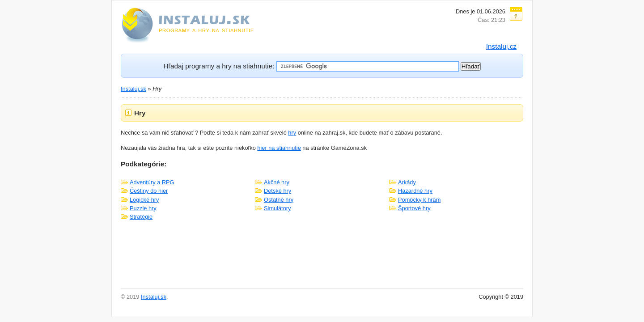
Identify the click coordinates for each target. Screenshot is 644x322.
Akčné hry (277, 182)
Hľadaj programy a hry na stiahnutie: (219, 66)
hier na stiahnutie (279, 148)
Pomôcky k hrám (419, 200)
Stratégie (141, 217)
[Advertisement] (322, 258)
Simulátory (277, 208)
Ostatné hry (279, 200)
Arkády (407, 182)
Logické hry (144, 200)
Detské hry (278, 191)
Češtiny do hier (149, 191)
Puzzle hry (143, 208)
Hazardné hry (415, 191)
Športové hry (414, 208)
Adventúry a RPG (152, 182)
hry (292, 133)
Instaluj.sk (133, 89)
